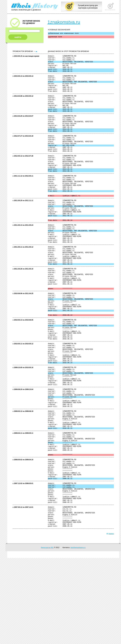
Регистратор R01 (47, 634)
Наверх (110, 620)
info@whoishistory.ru (78, 634)
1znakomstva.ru (64, 22)
